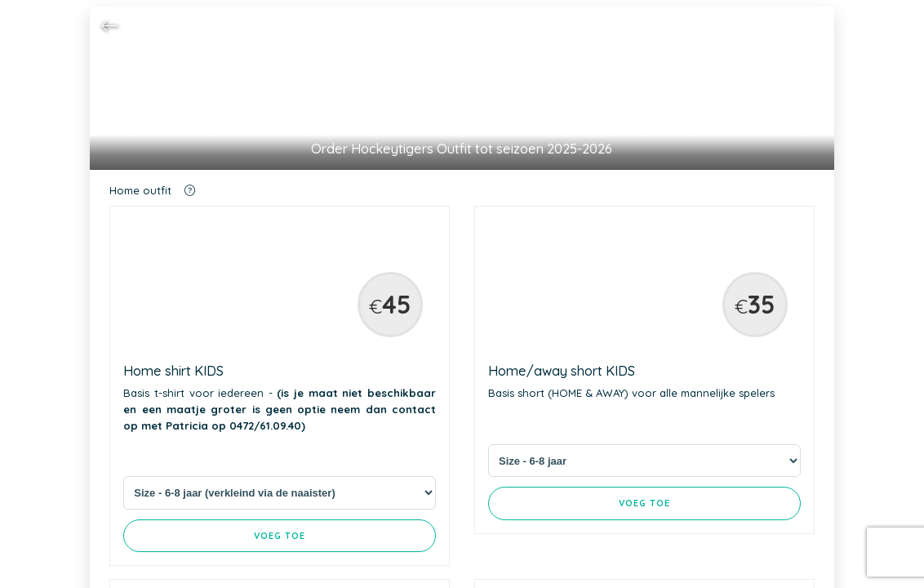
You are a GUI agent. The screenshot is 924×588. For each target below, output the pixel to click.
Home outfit (152, 190)
